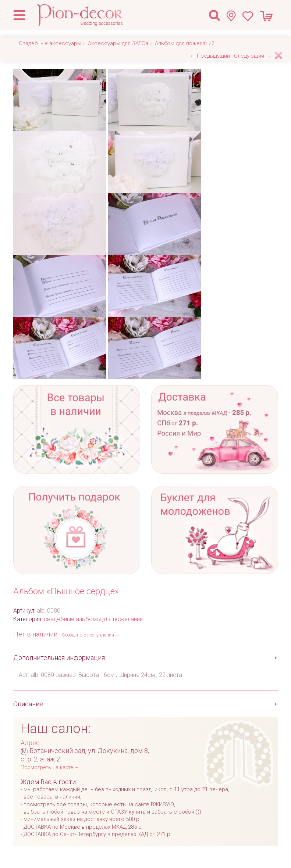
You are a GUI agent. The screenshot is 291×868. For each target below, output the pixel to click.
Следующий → (253, 56)
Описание (28, 704)
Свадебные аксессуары (50, 43)
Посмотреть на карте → (50, 767)
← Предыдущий (210, 56)
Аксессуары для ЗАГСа (118, 43)
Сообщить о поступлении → (91, 635)
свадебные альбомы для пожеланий (93, 619)
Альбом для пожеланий (185, 43)
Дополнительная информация (59, 658)
